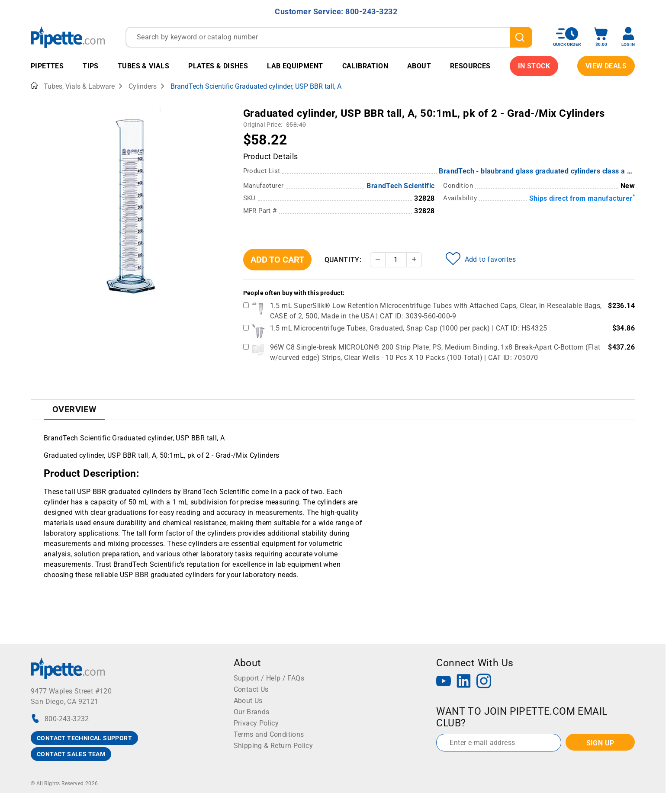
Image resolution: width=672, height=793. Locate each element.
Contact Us (251, 689)
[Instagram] (484, 682)
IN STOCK (534, 66)
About (419, 66)
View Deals (606, 66)
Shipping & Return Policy (273, 746)
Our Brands (252, 712)
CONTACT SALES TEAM (71, 754)
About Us (248, 701)
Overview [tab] (74, 409)
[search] (521, 37)
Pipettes (47, 66)
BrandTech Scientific (400, 186)
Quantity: (343, 260)
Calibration (365, 66)
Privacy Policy (256, 723)
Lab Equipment (295, 66)
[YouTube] (444, 682)
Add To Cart (277, 260)
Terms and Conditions (269, 734)
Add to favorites (481, 259)
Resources (470, 66)
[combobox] (329, 37)
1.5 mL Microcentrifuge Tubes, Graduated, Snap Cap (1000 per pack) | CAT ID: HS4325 (409, 328)
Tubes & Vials (143, 66)
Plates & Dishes (218, 66)
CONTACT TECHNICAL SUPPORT (84, 738)
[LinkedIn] (464, 682)
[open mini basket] (601, 37)
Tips (91, 66)
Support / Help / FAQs (269, 678)
